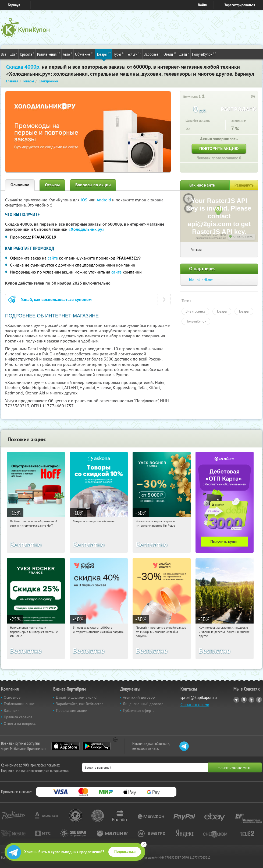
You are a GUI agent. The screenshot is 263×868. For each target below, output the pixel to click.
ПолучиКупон (204, 54)
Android (104, 200)
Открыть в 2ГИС (243, 237)
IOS (85, 200)
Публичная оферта (139, 710)
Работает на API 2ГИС (213, 235)
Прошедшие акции (72, 710)
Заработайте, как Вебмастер (80, 704)
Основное (20, 185)
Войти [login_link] (202, 5)
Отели (170, 54)
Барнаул (14, 5)
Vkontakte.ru (244, 700)
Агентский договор (139, 697)
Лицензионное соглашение (211, 238)
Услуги (134, 54)
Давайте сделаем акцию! (77, 697)
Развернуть (244, 185)
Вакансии (12, 710)
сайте (53, 258)
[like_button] (247, 97)
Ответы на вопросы (20, 723)
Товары (104, 54)
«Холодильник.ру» (86, 229)
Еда (13, 54)
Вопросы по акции (93, 185)
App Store (65, 746)
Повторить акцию (219, 148)
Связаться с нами (195, 705)
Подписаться (125, 852)
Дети (184, 54)
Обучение (84, 54)
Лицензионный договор (143, 704)
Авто (67, 54)
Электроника (195, 311)
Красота (27, 54)
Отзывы (52, 185)
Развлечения (49, 54)
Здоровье (152, 54)
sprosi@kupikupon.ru (199, 697)
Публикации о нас (19, 704)
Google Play (96, 746)
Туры (119, 54)
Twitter (251, 700)
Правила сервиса (18, 717)
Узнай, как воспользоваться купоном (56, 300)
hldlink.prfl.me (201, 280)
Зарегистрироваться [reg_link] (240, 5)
